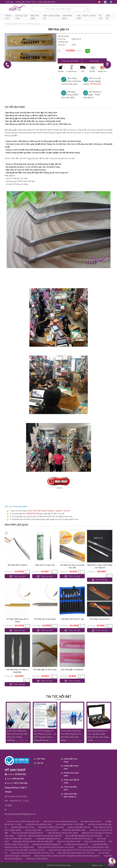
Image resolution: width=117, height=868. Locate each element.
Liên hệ (108, 17)
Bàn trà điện (35, 17)
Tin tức (101, 17)
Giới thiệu (10, 2)
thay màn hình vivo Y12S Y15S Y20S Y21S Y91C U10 (32, 853)
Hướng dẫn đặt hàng (46, 2)
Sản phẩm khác (67, 17)
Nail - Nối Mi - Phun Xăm (86, 17)
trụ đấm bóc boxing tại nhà (76, 844)
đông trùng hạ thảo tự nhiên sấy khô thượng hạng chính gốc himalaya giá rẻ (67, 856)
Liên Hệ (40, 763)
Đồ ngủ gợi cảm (21, 17)
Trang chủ (8, 17)
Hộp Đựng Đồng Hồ (52, 17)
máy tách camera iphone (37, 859)
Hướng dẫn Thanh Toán (26, 2)
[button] (31, 58)
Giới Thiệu (41, 759)
